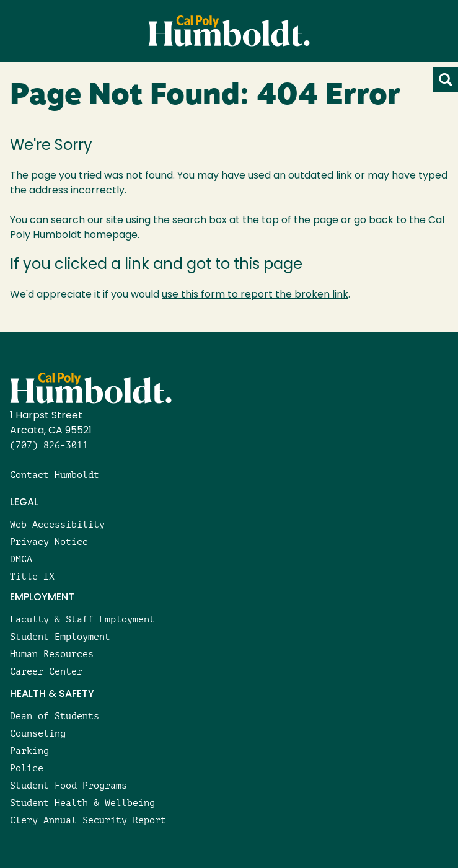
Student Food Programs (68, 785)
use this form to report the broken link (255, 295)
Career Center (46, 671)
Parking (29, 751)
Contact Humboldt (55, 475)
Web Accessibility (57, 524)
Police (27, 768)
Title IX (32, 576)
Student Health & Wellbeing (82, 803)
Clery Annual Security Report (88, 820)
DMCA (21, 559)
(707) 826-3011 (49, 445)
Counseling (38, 733)
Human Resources (52, 654)
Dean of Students (55, 716)
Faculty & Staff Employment (82, 619)
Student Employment (60, 636)
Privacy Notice (49, 542)
